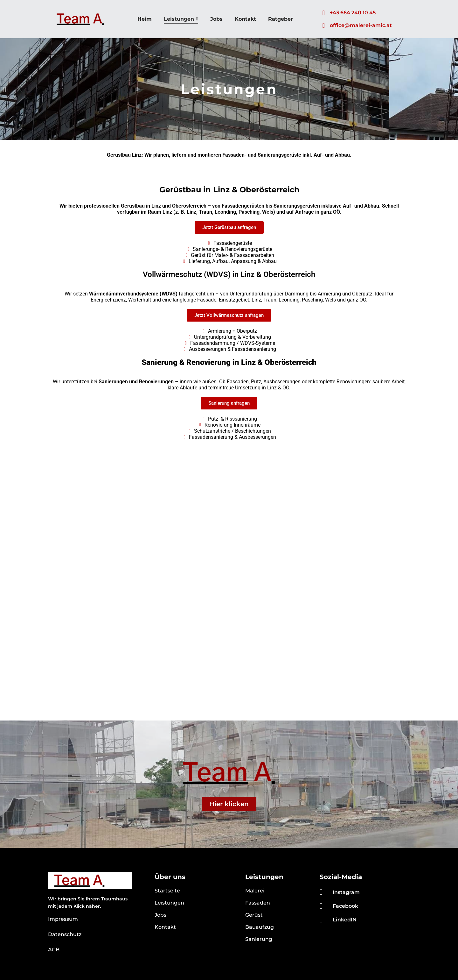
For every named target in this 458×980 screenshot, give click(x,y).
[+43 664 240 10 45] (323, 13)
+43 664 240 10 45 (353, 13)
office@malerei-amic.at (361, 25)
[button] (5, 89)
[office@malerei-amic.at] (323, 25)
